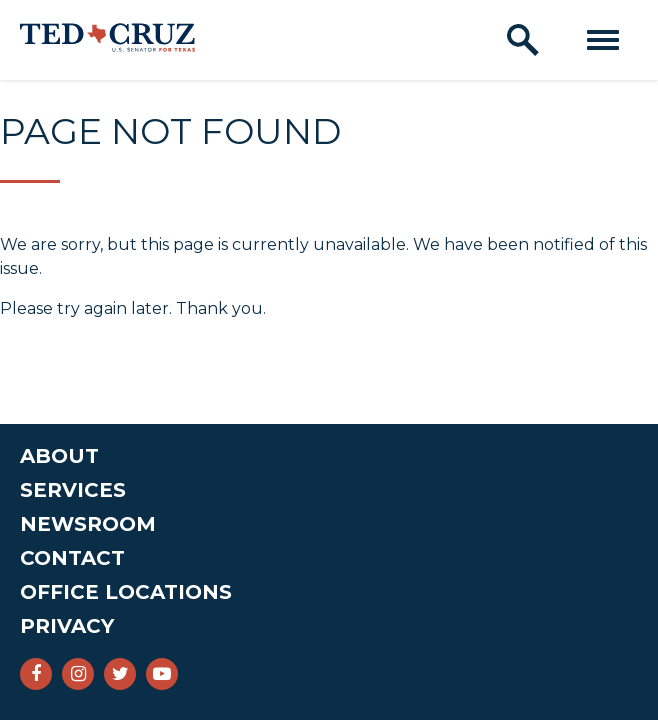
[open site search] (523, 40)
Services (73, 490)
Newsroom (88, 524)
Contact (72, 558)
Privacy (67, 626)
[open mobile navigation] (603, 40)
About (59, 456)
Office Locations (126, 592)
